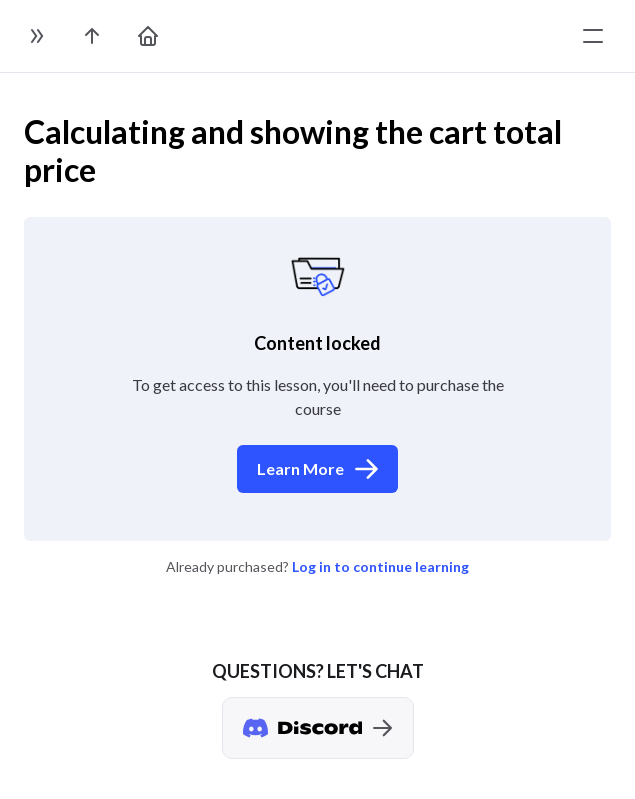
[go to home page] (148, 36)
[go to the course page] (92, 36)
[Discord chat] (318, 728)
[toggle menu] (593, 36)
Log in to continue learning (380, 566)
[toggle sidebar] (36, 36)
